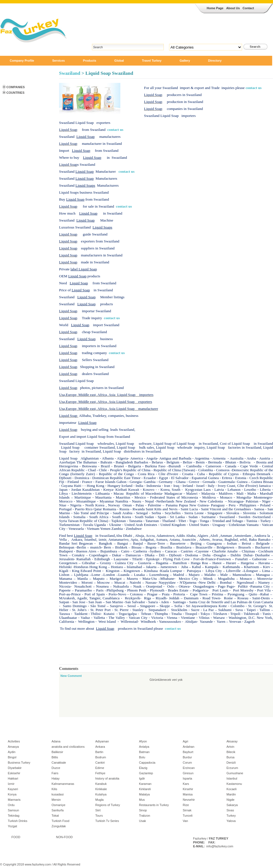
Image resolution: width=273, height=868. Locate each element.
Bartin (99, 752)
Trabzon (145, 816)
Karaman (145, 784)
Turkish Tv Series (107, 821)
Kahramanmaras (63, 784)
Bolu (142, 757)
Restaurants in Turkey (154, 805)
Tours (99, 816)
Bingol (12, 757)
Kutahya (101, 794)
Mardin (231, 794)
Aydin (12, 752)
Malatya (144, 794)
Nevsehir (189, 800)
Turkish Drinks (18, 821)
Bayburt (188, 752)
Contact (248, 8)
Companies (16, 87)
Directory (215, 61)
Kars (186, 784)
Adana (56, 741)
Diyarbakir (15, 768)
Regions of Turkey (108, 805)
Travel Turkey (152, 61)
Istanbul (232, 778)
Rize (186, 805)
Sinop (143, 810)
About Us (233, 8)
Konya (12, 794)
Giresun (188, 773)
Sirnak (187, 810)
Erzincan (189, 768)
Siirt (98, 810)
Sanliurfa (58, 810)
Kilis (54, 789)
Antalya (144, 747)
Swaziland (70, 73)
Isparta (187, 778)
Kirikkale (101, 789)
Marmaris (14, 800)
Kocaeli (231, 789)
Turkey (231, 816)
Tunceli (188, 816)
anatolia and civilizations (68, 747)
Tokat (55, 816)
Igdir (142, 778)
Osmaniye (58, 805)
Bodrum (101, 757)
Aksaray (232, 741)
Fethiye (100, 773)
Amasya (13, 747)
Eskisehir (14, 773)
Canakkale (59, 763)
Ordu (11, 805)
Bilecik (231, 752)
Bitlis (55, 757)
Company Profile (22, 61)
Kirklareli (145, 789)
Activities (14, 741)
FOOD (16, 837)
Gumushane (235, 773)
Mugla (99, 800)
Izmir (11, 784)
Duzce (56, 768)
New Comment (71, 676)
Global (119, 61)
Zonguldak (59, 826)
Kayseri (13, 789)
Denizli (231, 763)
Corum (187, 763)
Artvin (230, 747)
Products (90, 61)
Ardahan (189, 747)
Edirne (100, 768)
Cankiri (100, 763)
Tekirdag (14, 816)
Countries (15, 93)
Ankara (100, 747)
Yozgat (12, 826)
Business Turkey (19, 763)
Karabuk (101, 784)
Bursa (231, 757)
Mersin (56, 800)
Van (185, 821)
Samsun (13, 810)
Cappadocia (147, 763)
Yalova (231, 821)
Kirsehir (188, 789)
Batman (144, 752)
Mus (142, 800)
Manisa (188, 794)
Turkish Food (60, 821)
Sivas (230, 810)
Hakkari (13, 778)
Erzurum (232, 768)
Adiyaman (102, 741)
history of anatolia (107, 778)
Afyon (143, 741)
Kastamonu (234, 784)
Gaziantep (146, 773)
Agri (186, 741)
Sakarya (232, 805)
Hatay (56, 778)
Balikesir (57, 752)
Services (58, 61)
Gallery (185, 61)
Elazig (143, 768)
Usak (142, 821)
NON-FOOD (64, 837)
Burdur (187, 757)
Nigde (231, 800)
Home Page (215, 8)
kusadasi (58, 794)
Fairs (55, 773)
